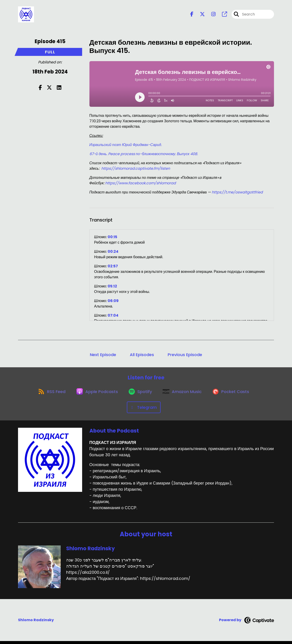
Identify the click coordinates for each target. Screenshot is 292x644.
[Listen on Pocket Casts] (234, 394)
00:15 (112, 238)
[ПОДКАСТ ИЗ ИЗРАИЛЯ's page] (222, 15)
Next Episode (103, 356)
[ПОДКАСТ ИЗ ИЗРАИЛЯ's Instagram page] (211, 15)
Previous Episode (185, 356)
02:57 (113, 267)
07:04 (113, 316)
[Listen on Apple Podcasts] (96, 394)
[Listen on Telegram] (144, 410)
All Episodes (142, 356)
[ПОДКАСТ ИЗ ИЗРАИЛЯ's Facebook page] (192, 15)
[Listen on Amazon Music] (184, 394)
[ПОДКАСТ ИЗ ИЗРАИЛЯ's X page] (200, 15)
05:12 (112, 287)
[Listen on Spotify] (141, 394)
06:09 (113, 302)
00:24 (113, 252)
